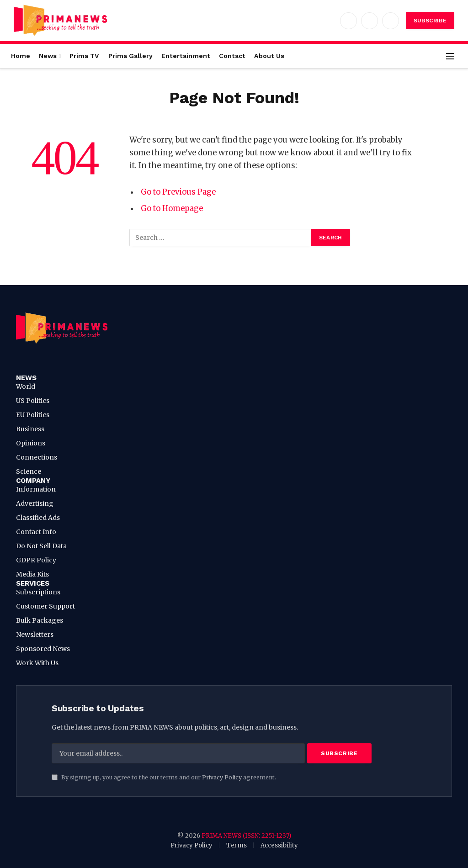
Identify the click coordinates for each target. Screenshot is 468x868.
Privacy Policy (222, 777)
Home (21, 56)
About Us (269, 56)
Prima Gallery (130, 56)
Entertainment (186, 56)
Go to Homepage (172, 209)
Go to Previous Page (178, 192)
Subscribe (430, 21)
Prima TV (84, 56)
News (48, 56)
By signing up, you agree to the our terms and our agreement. (164, 777)
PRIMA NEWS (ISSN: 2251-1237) (246, 836)
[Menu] (450, 56)
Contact (232, 56)
